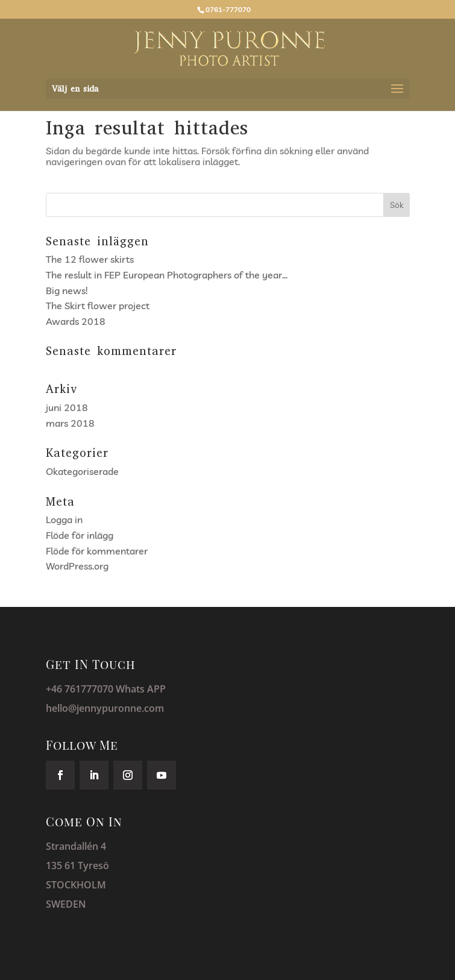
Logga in (64, 520)
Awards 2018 (76, 321)
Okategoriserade (82, 471)
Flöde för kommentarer (97, 551)
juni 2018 (67, 407)
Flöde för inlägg (80, 535)
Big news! (67, 291)
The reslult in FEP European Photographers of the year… (167, 275)
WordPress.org (77, 566)
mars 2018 (70, 423)
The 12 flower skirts (90, 259)
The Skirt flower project (98, 306)
